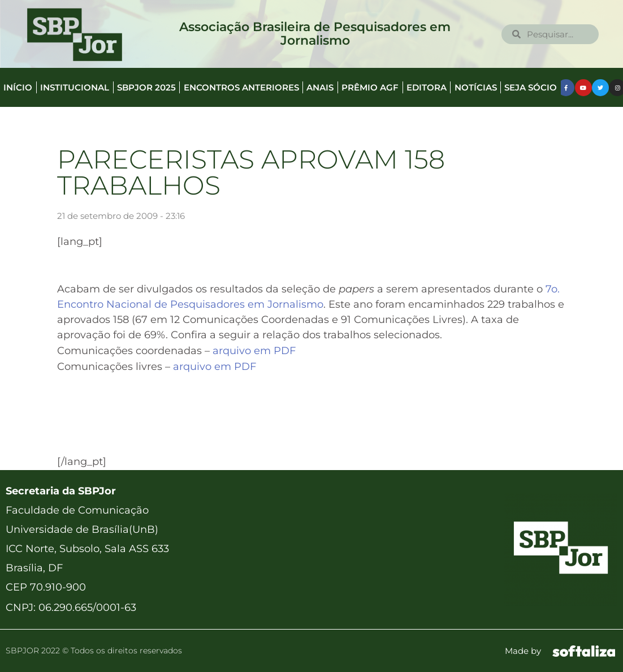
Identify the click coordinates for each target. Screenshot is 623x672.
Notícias (476, 87)
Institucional (75, 87)
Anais (320, 87)
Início (18, 87)
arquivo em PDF (254, 351)
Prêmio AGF (370, 87)
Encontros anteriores (241, 87)
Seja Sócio (531, 87)
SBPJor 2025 (146, 87)
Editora (427, 87)
